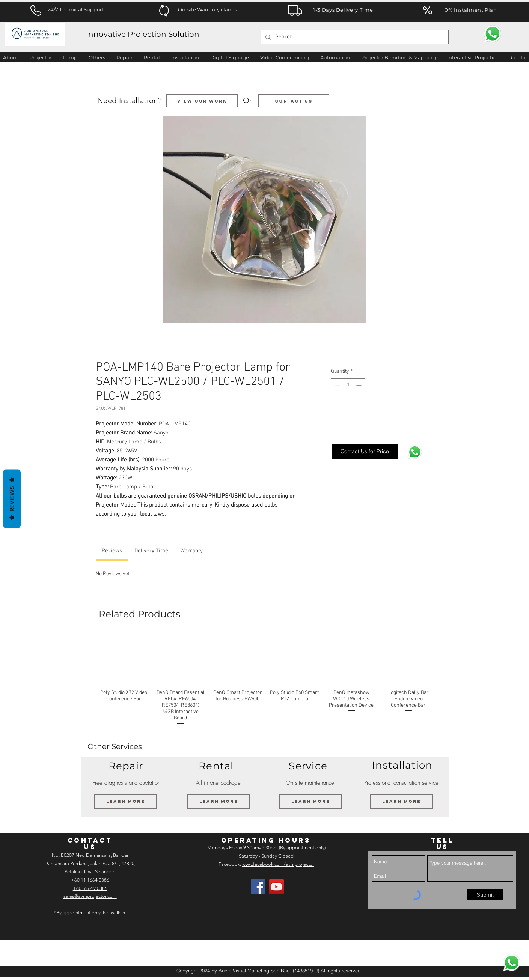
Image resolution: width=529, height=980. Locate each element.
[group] (266, 680)
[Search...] (354, 37)
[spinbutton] (348, 385)
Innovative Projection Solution (143, 34)
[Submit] (485, 895)
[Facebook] (258, 887)
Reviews (12, 499)
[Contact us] (294, 101)
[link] (112, 551)
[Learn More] (126, 801)
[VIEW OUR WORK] (202, 101)
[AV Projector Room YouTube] (277, 887)
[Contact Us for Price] (365, 452)
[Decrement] (337, 385)
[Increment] (359, 385)
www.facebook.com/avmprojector (278, 864)
